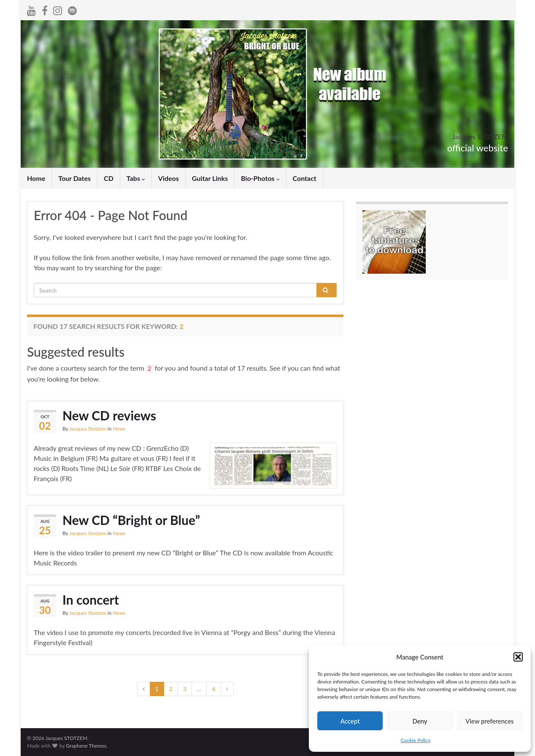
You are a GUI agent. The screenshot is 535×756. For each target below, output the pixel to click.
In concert (91, 600)
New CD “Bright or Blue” (131, 520)
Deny (420, 721)
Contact (305, 178)
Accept (350, 721)
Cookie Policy (415, 740)
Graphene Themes (86, 746)
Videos (169, 178)
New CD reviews (109, 415)
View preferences (490, 721)
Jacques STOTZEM (455, 134)
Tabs (136, 178)
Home (36, 178)
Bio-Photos (260, 178)
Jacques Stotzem (88, 429)
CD (109, 178)
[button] (518, 657)
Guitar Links (210, 178)
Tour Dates (74, 178)
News (119, 429)
